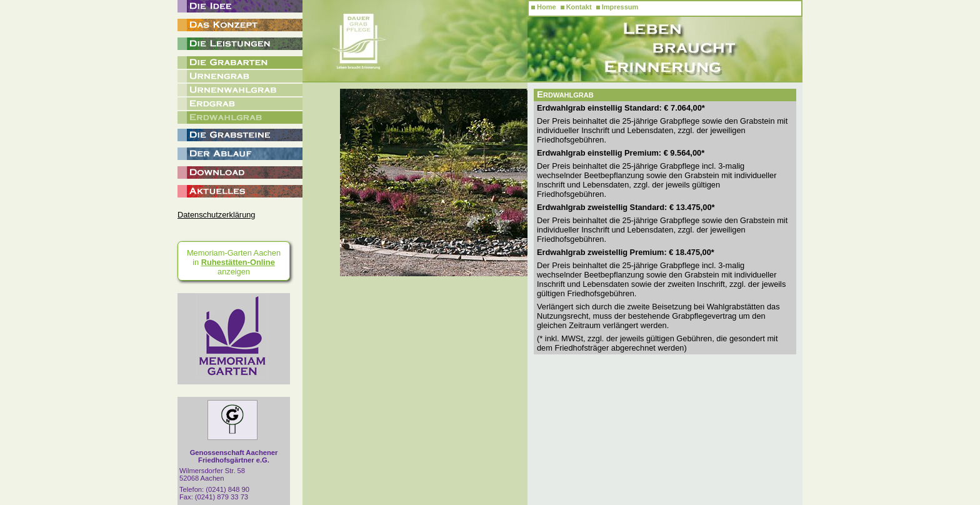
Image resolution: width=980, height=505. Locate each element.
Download (240, 172)
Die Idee (240, 6)
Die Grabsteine (240, 135)
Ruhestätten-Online (238, 262)
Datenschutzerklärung (216, 215)
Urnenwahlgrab (240, 90)
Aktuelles (240, 191)
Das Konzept (240, 25)
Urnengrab (240, 76)
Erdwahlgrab (240, 117)
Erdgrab (240, 104)
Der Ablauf (240, 154)
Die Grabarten (240, 62)
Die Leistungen (240, 44)
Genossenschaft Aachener (234, 456)
